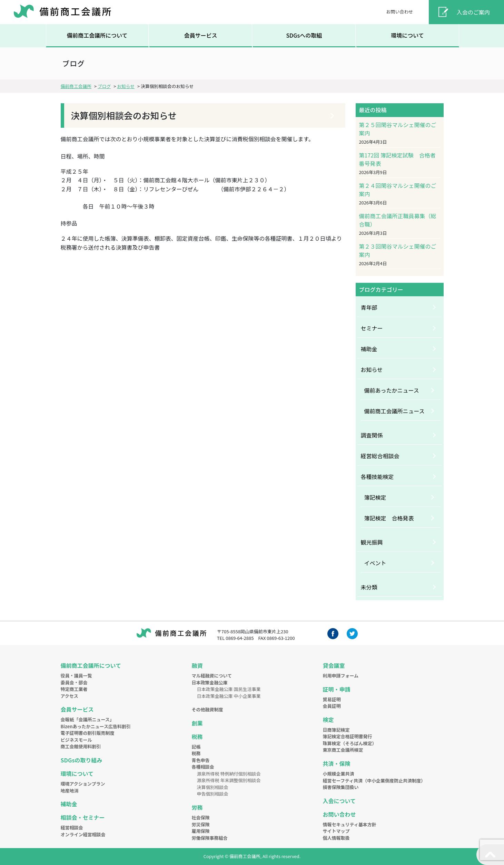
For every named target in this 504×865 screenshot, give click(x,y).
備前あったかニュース (392, 390)
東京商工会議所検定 (343, 750)
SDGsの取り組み (82, 760)
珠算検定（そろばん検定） (350, 743)
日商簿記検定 (336, 730)
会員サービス (200, 35)
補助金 (369, 349)
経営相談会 (72, 828)
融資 (197, 665)
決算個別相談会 (213, 787)
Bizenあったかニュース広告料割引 (96, 726)
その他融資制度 (207, 709)
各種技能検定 (377, 477)
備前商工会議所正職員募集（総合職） (398, 220)
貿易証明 (332, 699)
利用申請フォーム (341, 676)
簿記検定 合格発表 (389, 518)
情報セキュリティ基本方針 (350, 824)
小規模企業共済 (339, 774)
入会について (339, 801)
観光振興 (372, 542)
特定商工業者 (74, 689)
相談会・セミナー (83, 817)
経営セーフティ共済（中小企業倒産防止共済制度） (374, 781)
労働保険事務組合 (210, 838)
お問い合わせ (399, 12)
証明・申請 (337, 689)
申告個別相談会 (213, 794)
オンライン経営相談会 (83, 834)
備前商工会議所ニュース (394, 411)
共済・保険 (337, 763)
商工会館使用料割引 (81, 746)
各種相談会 (203, 767)
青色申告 (201, 760)
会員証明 (332, 706)
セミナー (372, 328)
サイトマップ (336, 831)
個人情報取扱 (336, 838)
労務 (197, 807)
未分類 (369, 587)
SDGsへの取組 (304, 35)
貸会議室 (334, 665)
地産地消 (70, 791)
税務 (197, 737)
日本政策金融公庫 (210, 683)
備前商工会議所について (97, 35)
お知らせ (372, 369)
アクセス (70, 696)
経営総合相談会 (380, 456)
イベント (375, 563)
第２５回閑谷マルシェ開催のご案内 (398, 129)
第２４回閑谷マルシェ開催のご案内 (398, 190)
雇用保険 (201, 831)
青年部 (369, 307)
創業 (197, 723)
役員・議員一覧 (76, 676)
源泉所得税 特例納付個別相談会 (229, 774)
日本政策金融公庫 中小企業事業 (229, 696)
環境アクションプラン (83, 784)
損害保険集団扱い (341, 787)
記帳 (196, 747)
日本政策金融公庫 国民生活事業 (229, 689)
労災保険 (201, 824)
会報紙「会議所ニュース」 (87, 719)
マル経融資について (212, 676)
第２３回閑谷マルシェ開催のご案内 (398, 250)
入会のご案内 (473, 12)
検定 (328, 720)
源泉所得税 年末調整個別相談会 (229, 780)
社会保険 (201, 818)
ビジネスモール (76, 740)
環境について (407, 35)
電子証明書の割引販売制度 (88, 733)
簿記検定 (375, 497)
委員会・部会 (74, 683)
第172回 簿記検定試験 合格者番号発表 (397, 159)
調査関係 (372, 435)
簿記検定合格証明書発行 (348, 736)
